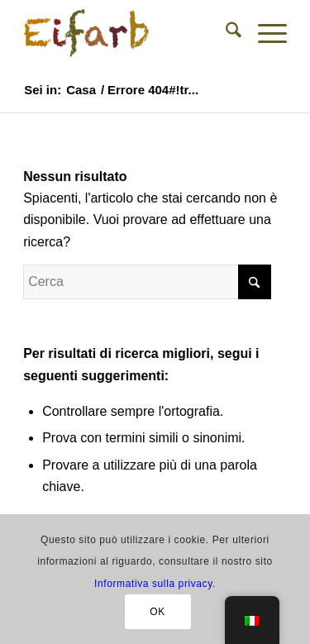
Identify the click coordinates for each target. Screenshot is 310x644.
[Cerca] (225, 33)
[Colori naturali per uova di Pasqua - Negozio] (129, 33)
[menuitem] (225, 33)
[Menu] (264, 33)
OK (157, 612)
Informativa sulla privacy (153, 584)
